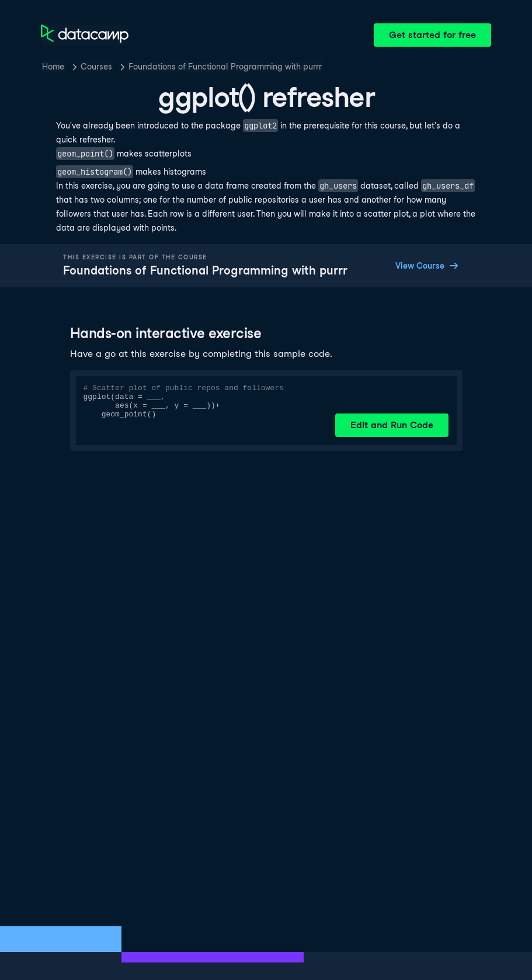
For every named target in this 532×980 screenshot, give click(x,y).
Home (53, 67)
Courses (96, 67)
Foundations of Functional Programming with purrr (225, 67)
